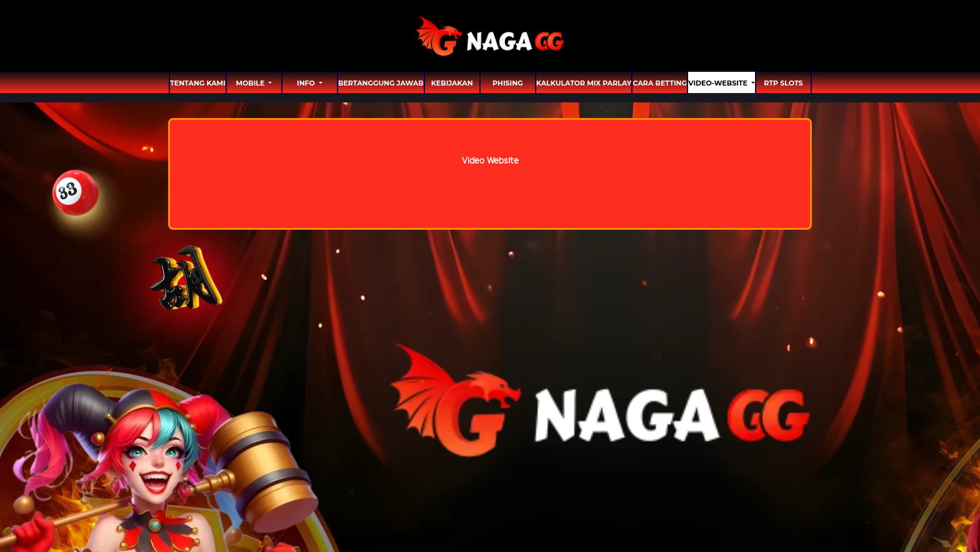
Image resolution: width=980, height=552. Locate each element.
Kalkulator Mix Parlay (584, 83)
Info (307, 83)
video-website (719, 83)
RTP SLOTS (783, 83)
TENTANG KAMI (198, 83)
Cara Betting (660, 83)
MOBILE (251, 83)
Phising (507, 83)
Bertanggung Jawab (381, 83)
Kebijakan (452, 83)
